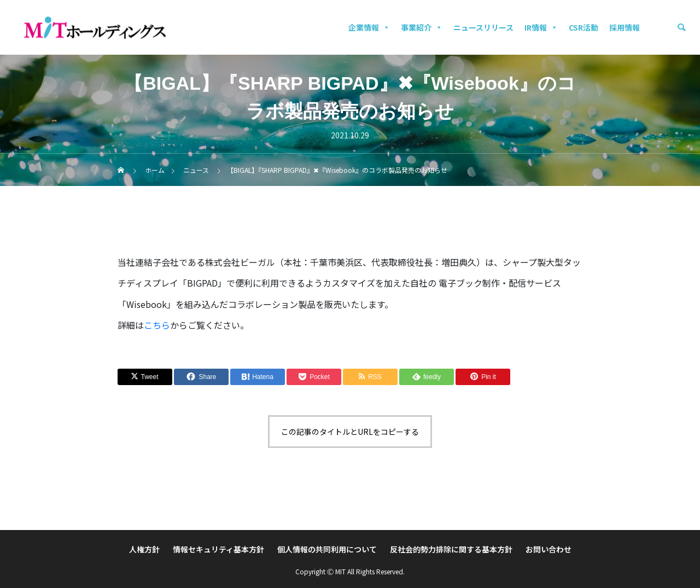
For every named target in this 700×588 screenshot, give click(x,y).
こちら (157, 325)
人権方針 (144, 549)
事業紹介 (422, 27)
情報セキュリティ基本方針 (218, 549)
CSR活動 (584, 27)
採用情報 (625, 27)
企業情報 (369, 27)
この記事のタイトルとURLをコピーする (350, 432)
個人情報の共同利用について (327, 549)
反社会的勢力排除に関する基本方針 (451, 549)
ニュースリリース (483, 27)
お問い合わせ (549, 549)
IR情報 (541, 27)
